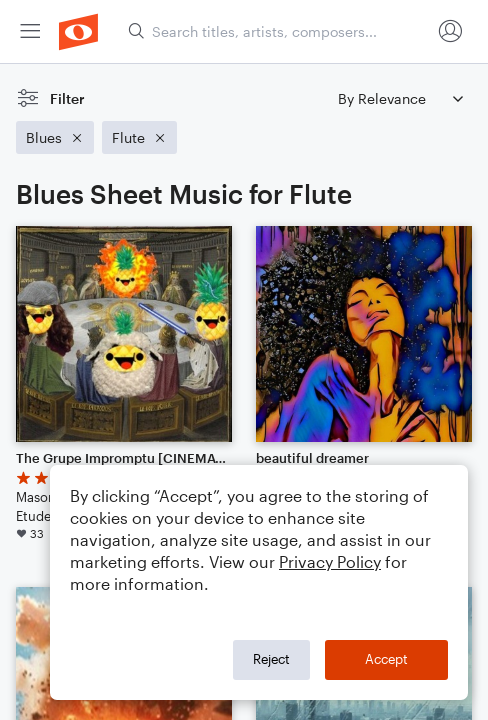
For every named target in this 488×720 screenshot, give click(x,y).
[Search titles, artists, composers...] (279, 31)
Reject (271, 659)
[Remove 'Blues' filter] (55, 137)
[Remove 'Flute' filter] (139, 137)
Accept (386, 659)
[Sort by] (400, 98)
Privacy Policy (330, 561)
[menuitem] (30, 31)
